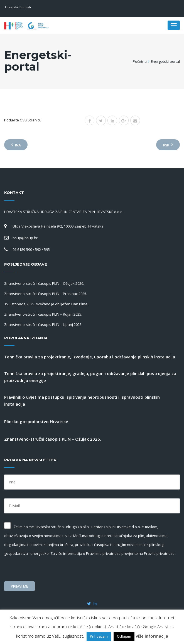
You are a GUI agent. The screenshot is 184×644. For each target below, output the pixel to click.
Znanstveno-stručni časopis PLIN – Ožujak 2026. (44, 283)
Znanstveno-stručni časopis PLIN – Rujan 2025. (43, 314)
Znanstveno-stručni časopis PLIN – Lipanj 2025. (43, 325)
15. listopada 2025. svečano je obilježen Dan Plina (46, 304)
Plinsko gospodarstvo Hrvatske (36, 421)
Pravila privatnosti (159, 553)
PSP (168, 145)
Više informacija (152, 636)
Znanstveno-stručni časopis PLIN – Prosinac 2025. (46, 294)
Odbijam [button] (124, 636)
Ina (16, 145)
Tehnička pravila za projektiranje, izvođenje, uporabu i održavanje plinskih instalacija (90, 357)
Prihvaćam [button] (99, 636)
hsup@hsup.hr (25, 238)
